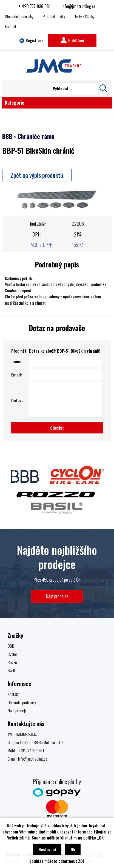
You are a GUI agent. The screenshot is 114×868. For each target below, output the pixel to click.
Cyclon (13, 654)
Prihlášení (72, 40)
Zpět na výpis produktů (37, 175)
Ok (73, 849)
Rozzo (12, 662)
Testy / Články (85, 16)
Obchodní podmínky (19, 16)
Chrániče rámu (36, 136)
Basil (11, 670)
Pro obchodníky (54, 16)
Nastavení (47, 849)
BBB (7, 136)
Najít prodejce (57, 596)
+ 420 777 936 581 (34, 6)
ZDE (81, 861)
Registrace (32, 40)
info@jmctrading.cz (78, 6)
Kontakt (11, 26)
